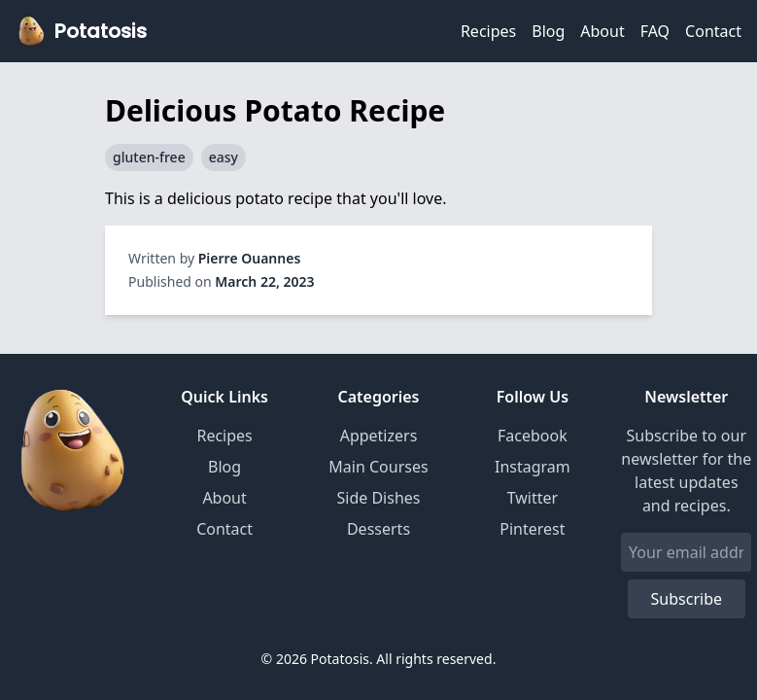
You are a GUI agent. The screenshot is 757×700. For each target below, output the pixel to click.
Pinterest (532, 529)
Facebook (533, 436)
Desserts (378, 529)
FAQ (655, 31)
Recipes (488, 31)
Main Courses (378, 467)
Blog (548, 31)
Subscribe (687, 599)
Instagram (533, 467)
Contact (713, 31)
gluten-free (149, 157)
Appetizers (379, 436)
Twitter (533, 498)
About (602, 31)
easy (224, 157)
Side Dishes (379, 498)
